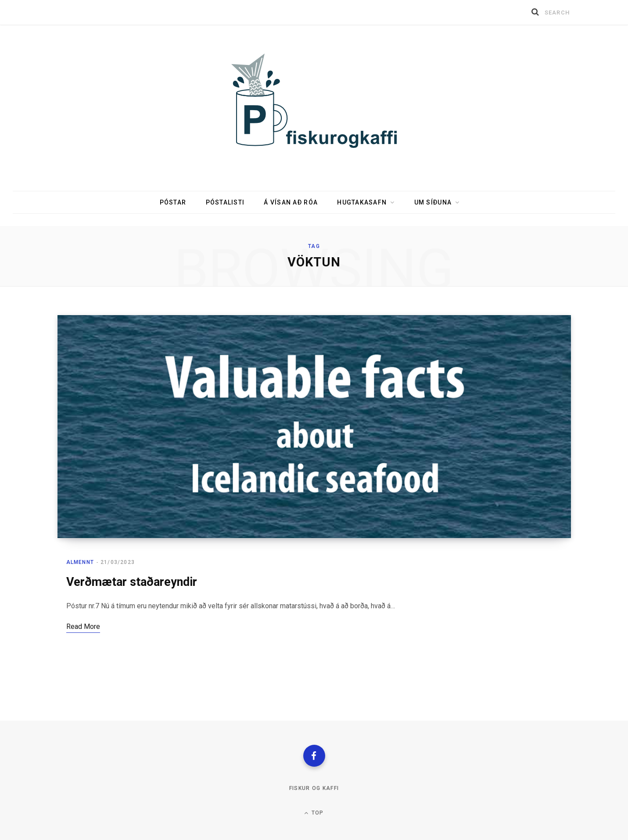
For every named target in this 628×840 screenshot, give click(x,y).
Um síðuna (433, 202)
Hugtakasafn (362, 202)
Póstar (173, 202)
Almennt (80, 562)
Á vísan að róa (291, 202)
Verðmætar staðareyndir (132, 582)
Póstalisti (225, 202)
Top (314, 813)
